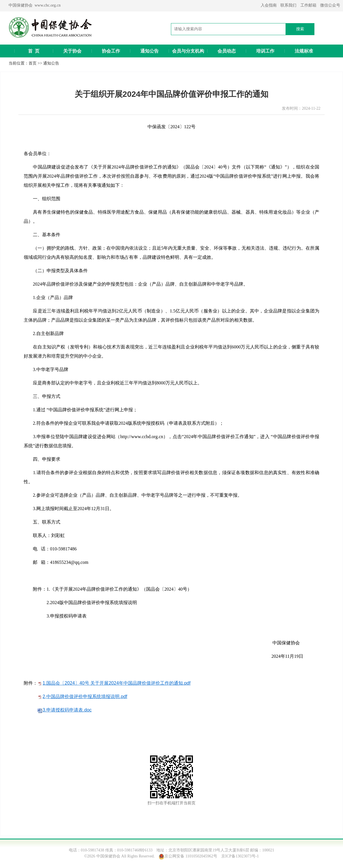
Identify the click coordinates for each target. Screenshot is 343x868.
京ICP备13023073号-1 (240, 856)
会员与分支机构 (188, 51)
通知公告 (149, 51)
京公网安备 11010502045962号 (191, 856)
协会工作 (111, 51)
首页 (33, 63)
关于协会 (72, 51)
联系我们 (288, 5)
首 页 (34, 51)
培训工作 (265, 51)
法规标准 (304, 51)
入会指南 (269, 5)
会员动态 (227, 51)
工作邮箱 (308, 5)
